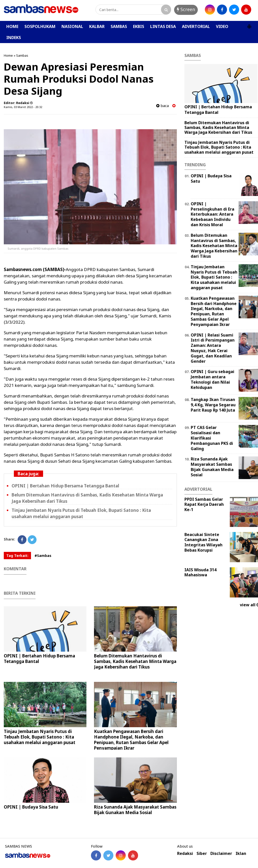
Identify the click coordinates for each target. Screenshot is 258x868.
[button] (249, 24)
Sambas (22, 55)
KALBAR (97, 26)
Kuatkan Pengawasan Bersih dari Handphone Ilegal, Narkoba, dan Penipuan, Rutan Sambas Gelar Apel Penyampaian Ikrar (131, 740)
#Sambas (43, 556)
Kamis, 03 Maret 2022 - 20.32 (23, 107)
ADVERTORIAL (196, 26)
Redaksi (185, 854)
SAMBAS (119, 26)
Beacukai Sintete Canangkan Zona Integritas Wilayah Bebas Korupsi (203, 542)
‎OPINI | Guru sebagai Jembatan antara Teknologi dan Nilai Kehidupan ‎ (213, 379)
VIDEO (222, 26)
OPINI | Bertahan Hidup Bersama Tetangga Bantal (65, 486)
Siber (202, 854)
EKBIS (139, 26)
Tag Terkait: (17, 556)
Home (8, 55)
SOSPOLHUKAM (40, 26)
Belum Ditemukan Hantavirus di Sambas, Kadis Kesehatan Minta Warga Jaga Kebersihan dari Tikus (135, 661)
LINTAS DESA (163, 26)
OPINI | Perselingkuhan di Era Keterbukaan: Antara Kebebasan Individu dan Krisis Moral (213, 214)
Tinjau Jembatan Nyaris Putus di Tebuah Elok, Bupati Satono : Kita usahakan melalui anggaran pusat (81, 513)
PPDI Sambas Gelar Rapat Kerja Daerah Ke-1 (204, 505)
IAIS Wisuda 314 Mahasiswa (200, 572)
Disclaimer (221, 854)
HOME (12, 26)
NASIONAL (72, 26)
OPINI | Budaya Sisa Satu (31, 807)
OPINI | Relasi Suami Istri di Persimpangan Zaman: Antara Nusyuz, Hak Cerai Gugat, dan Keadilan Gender (213, 348)
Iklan (241, 854)
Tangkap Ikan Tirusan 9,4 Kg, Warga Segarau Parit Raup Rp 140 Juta (213, 405)
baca (163, 106)
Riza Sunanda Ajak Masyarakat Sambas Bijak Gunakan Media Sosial (135, 810)
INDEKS (14, 38)
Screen (186, 9)
